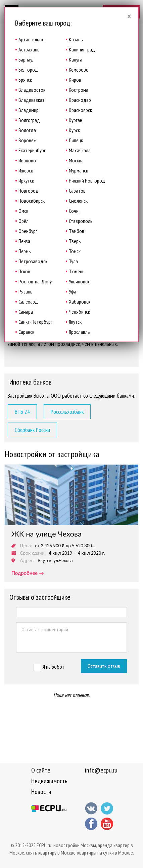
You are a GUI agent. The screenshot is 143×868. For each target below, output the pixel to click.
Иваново (27, 160)
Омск (23, 211)
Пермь (25, 251)
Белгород (28, 70)
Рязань (26, 291)
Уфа (73, 291)
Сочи (74, 211)
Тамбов (77, 231)
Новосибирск (32, 201)
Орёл (23, 221)
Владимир (29, 110)
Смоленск (78, 201)
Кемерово (79, 70)
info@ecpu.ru (101, 770)
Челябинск (79, 312)
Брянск (25, 80)
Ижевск (26, 170)
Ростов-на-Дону (35, 281)
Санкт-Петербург (35, 322)
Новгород (29, 191)
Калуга (76, 60)
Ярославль (79, 332)
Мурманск (78, 170)
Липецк (76, 140)
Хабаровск (80, 302)
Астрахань (29, 49)
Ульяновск (79, 281)
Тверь (75, 241)
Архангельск (31, 39)
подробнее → (28, 573)
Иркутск (26, 181)
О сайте (41, 770)
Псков (24, 271)
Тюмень (77, 271)
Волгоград (29, 120)
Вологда (27, 130)
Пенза (24, 241)
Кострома (79, 90)
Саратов (77, 191)
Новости (41, 792)
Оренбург (28, 231)
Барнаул (27, 60)
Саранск (26, 332)
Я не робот (54, 667)
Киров (75, 80)
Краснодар (80, 100)
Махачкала (80, 150)
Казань (76, 39)
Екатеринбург (32, 150)
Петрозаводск (33, 261)
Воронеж (28, 140)
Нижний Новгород (87, 181)
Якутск (75, 322)
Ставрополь (81, 221)
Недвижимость (49, 781)
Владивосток (32, 90)
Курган (76, 120)
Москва (76, 160)
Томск (75, 251)
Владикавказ (31, 100)
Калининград (82, 49)
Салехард (28, 302)
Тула (73, 261)
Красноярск (80, 110)
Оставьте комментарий (71, 637)
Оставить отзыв (104, 666)
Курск (74, 130)
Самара (26, 312)
